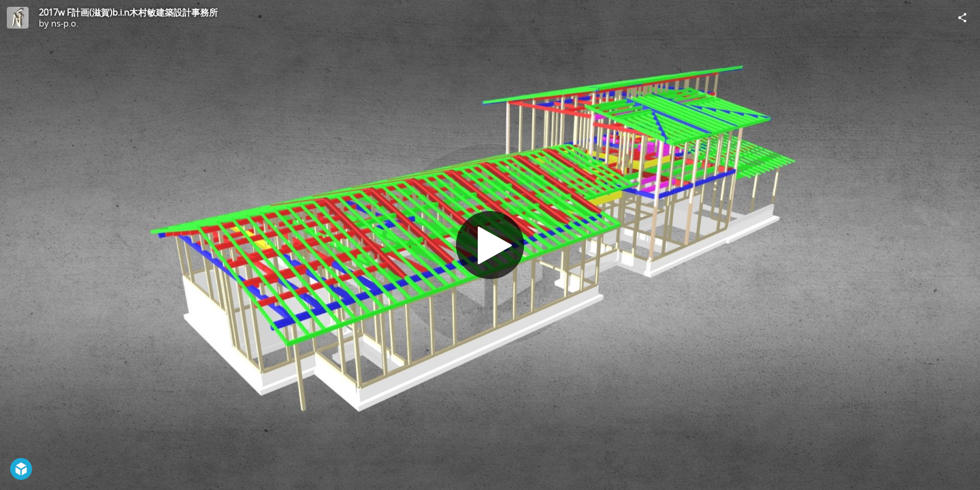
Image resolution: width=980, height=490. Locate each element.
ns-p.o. (65, 23)
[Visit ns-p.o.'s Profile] (18, 18)
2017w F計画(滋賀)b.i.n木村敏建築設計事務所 (128, 12)
